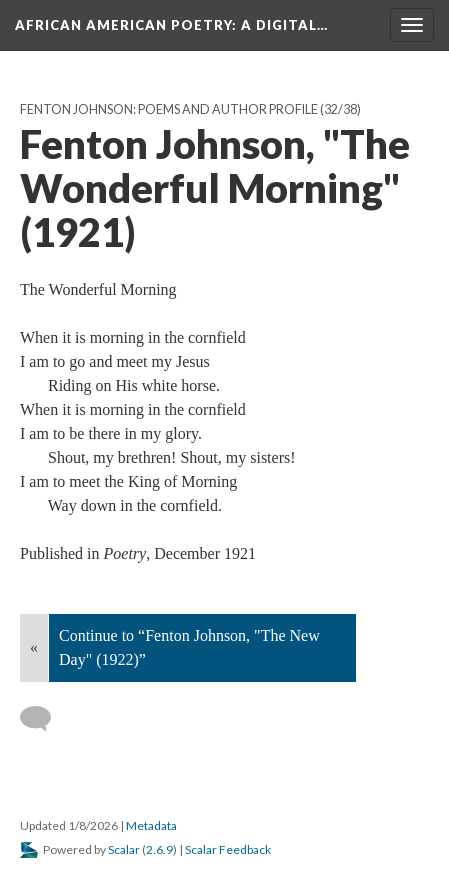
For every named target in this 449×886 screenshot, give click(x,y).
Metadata (151, 825)
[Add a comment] (44, 719)
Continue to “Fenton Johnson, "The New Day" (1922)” (189, 647)
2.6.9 (159, 849)
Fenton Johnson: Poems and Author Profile (169, 109)
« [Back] (34, 647)
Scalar (124, 849)
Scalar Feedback (228, 849)
